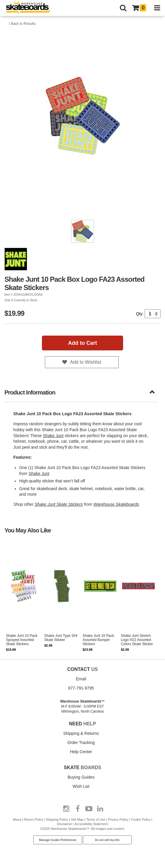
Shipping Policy (57, 819)
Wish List (81, 786)
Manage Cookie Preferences (58, 840)
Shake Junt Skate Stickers (59, 504)
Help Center (81, 752)
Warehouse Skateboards (116, 504)
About (17, 819)
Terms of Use (96, 819)
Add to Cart (83, 343)
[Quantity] (153, 314)
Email (81, 679)
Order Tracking (81, 743)
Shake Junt (53, 436)
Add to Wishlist (86, 362)
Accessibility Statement (91, 824)
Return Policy (34, 819)
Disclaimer (64, 824)
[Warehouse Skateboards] (31, 8)
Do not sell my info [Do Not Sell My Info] (107, 840)
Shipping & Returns (81, 733)
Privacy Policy (118, 819)
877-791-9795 (81, 688)
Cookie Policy (141, 819)
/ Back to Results (22, 24)
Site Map (77, 819)
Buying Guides (81, 777)
